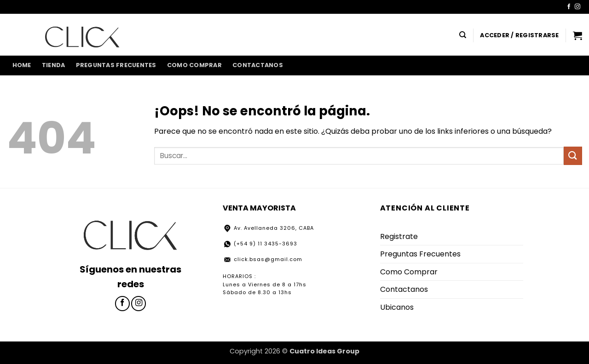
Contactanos (258, 65)
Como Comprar (194, 65)
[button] (519, 35)
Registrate (399, 236)
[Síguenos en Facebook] (569, 7)
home (22, 65)
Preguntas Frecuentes (116, 65)
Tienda (54, 65)
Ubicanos (397, 307)
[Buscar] (463, 35)
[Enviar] (573, 156)
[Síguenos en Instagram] (577, 7)
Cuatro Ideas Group (324, 351)
